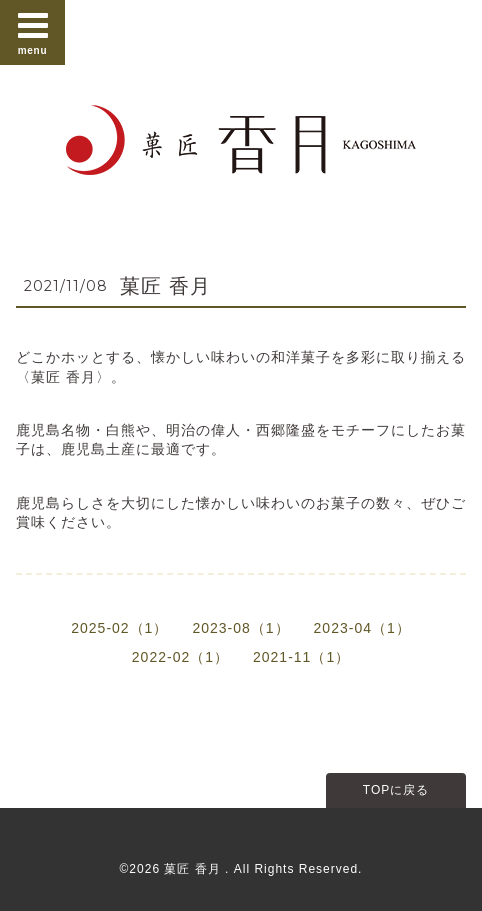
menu (33, 32)
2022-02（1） (180, 657)
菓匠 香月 (165, 286)
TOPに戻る (396, 790)
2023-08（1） (240, 628)
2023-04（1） (362, 628)
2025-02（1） (119, 628)
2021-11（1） (301, 657)
